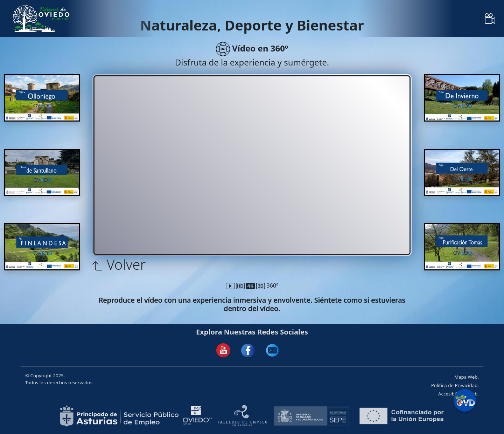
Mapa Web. (467, 377)
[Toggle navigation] (490, 19)
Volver (119, 264)
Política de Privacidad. (455, 385)
